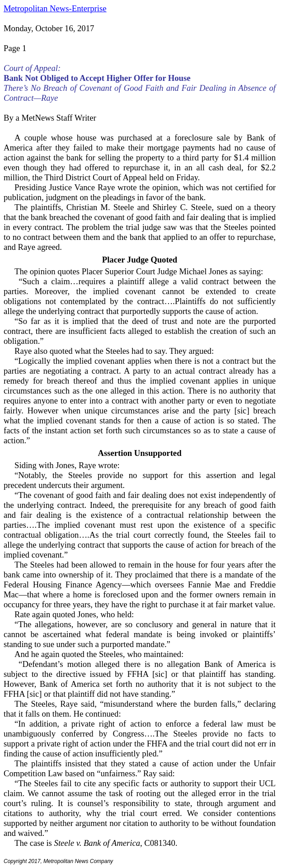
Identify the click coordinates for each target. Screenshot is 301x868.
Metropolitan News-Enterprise (55, 8)
